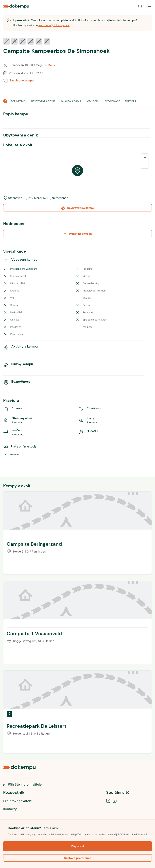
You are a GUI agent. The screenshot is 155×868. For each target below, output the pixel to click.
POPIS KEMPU (19, 101)
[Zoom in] (145, 157)
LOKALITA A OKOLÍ (70, 101)
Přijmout (77, 846)
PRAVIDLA (131, 101)
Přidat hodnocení (78, 234)
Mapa (50, 65)
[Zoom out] (145, 165)
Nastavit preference (78, 858)
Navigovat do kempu (78, 208)
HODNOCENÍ (93, 101)
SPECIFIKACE (113, 101)
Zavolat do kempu (22, 80)
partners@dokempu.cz (54, 25)
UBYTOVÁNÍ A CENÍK (43, 101)
